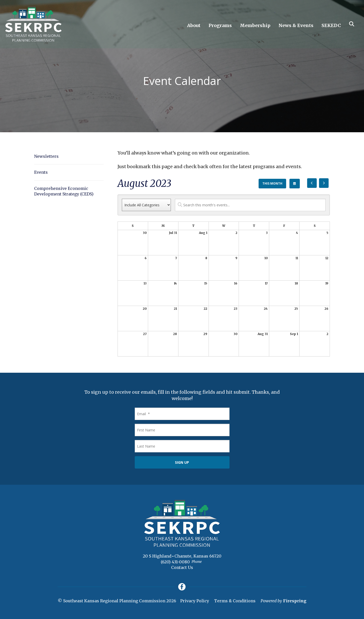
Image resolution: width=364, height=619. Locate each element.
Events (41, 172)
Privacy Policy (195, 601)
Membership (255, 25)
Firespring (295, 601)
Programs (220, 25)
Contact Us (182, 567)
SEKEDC (331, 25)
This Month (272, 183)
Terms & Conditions (235, 601)
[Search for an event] (250, 205)
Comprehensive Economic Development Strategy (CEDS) (64, 191)
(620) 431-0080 (175, 562)
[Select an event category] (146, 205)
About (194, 25)
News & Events (296, 25)
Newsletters (46, 156)
